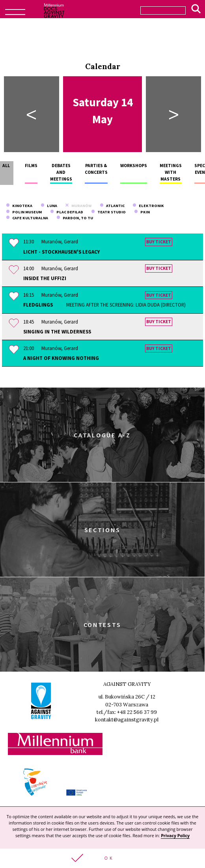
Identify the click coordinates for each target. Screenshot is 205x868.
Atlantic (112, 206)
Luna (49, 206)
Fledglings (104, 305)
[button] (102, 858)
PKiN (142, 212)
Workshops (134, 166)
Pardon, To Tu (75, 218)
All (6, 166)
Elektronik (148, 206)
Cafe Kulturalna (27, 218)
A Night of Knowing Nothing (61, 358)
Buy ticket (159, 242)
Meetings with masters (171, 172)
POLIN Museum (24, 212)
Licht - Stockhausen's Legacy (61, 252)
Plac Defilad (67, 212)
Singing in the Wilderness (57, 331)
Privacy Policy (175, 836)
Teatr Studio (108, 212)
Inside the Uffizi (45, 278)
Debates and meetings (61, 172)
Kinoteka (19, 206)
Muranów (78, 206)
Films (31, 166)
